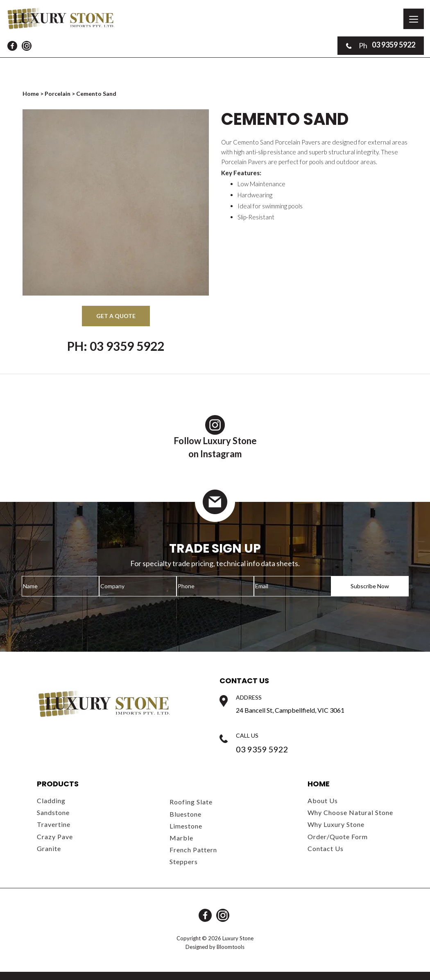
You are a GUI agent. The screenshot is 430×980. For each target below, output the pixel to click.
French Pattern (193, 850)
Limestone (186, 826)
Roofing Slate (191, 802)
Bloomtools (231, 947)
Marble (181, 838)
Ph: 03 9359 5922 (116, 346)
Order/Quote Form (338, 837)
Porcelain (58, 94)
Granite (49, 848)
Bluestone (186, 814)
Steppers (184, 861)
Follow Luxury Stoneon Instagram (215, 437)
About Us (323, 800)
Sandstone (53, 812)
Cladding (51, 800)
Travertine (54, 824)
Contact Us (326, 848)
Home (31, 94)
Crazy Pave (55, 837)
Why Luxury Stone (336, 824)
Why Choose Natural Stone (350, 812)
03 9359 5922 (381, 45)
